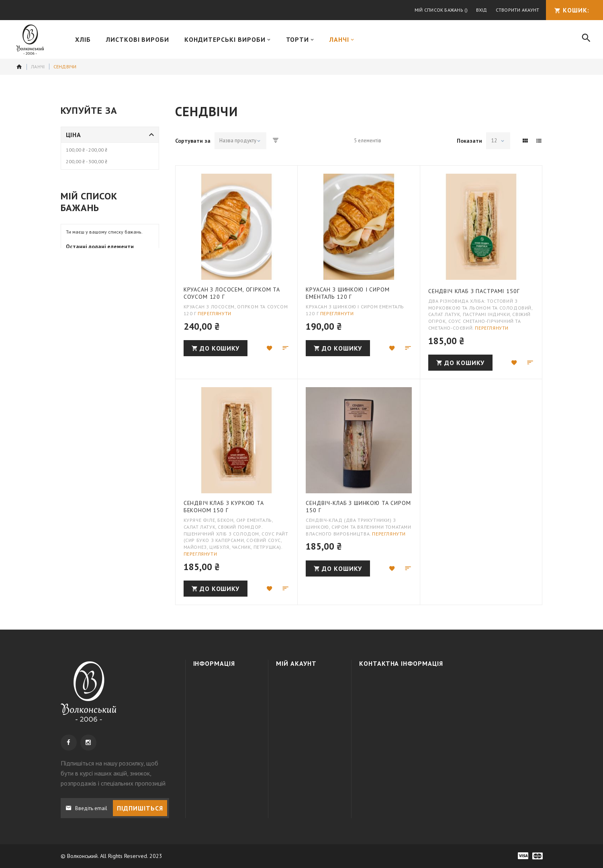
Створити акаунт (518, 10)
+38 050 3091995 (422, 698)
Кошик (293, 698)
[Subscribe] (140, 808)
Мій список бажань (441, 10)
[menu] (319, 39)
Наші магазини (220, 742)
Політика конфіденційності (225, 724)
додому (19, 67)
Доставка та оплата (217, 702)
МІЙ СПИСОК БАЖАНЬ (308, 712)
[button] (270, 348)
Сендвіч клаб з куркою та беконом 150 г (224, 507)
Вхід (482, 10)
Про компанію (220, 683)
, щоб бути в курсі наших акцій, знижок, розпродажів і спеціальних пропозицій (113, 773)
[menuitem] (83, 39)
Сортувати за (193, 141)
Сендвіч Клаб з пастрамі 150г (474, 291)
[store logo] (30, 40)
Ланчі (38, 67)
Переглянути (215, 313)
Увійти (292, 683)
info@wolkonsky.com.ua (423, 727)
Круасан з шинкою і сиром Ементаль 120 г (347, 293)
